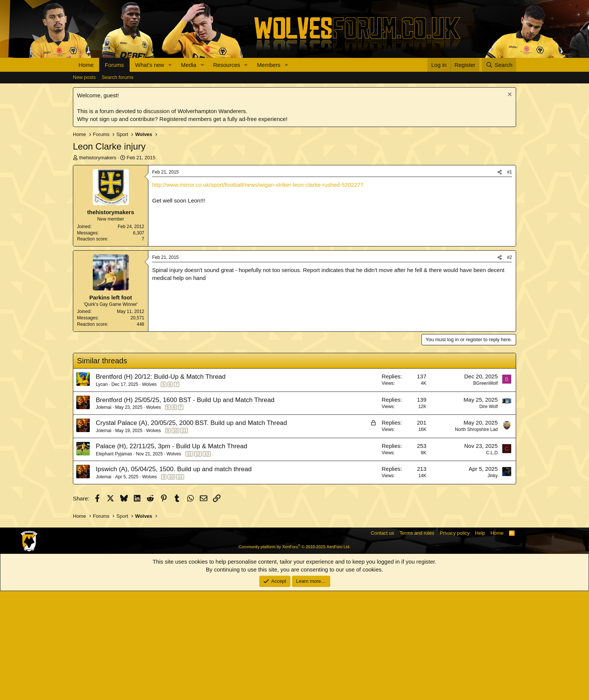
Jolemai (103, 516)
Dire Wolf (489, 516)
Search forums (118, 77)
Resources (227, 65)
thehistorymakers (98, 158)
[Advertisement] (294, 303)
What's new (150, 65)
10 (175, 540)
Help (480, 642)
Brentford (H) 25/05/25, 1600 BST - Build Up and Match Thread (185, 509)
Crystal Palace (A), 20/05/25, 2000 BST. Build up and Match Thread (191, 532)
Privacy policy (455, 642)
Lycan (102, 493)
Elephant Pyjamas (114, 563)
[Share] (500, 172)
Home (86, 65)
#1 (510, 172)
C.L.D (492, 562)
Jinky (493, 585)
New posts (84, 77)
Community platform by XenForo (294, 656)
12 (198, 563)
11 (184, 540)
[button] (170, 65)
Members (269, 65)
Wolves (149, 493)
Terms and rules (417, 642)
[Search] (499, 65)
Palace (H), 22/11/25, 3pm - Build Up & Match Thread (171, 555)
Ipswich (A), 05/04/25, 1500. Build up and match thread (174, 578)
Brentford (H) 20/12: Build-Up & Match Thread (161, 486)
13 (207, 563)
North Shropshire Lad (476, 538)
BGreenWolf (486, 492)
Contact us (382, 642)
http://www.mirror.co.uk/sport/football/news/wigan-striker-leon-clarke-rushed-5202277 (258, 185)
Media (189, 65)
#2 (510, 366)
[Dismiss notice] (509, 95)
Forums (114, 65)
